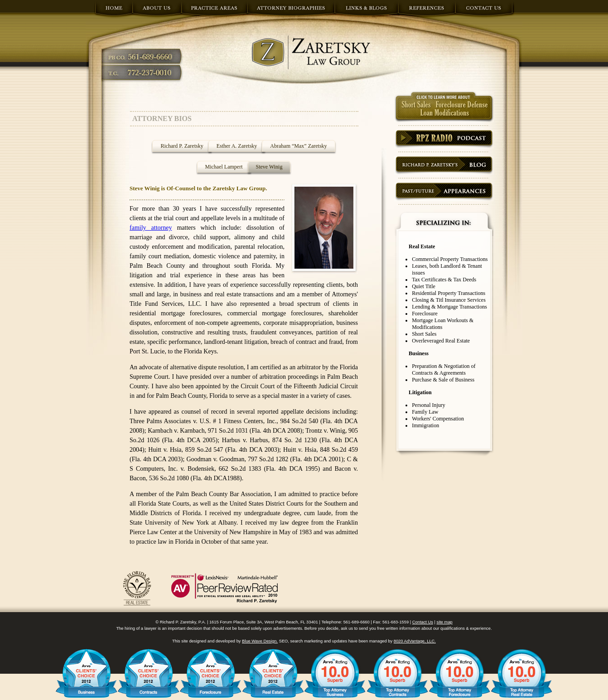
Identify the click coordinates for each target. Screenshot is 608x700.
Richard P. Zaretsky (182, 146)
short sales (444, 106)
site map (445, 622)
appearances (444, 192)
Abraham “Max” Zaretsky (298, 146)
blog (444, 166)
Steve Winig (269, 167)
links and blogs (367, 10)
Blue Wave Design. (260, 641)
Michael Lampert (224, 167)
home (113, 10)
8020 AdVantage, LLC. (415, 641)
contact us (485, 10)
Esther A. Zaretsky (237, 146)
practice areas (214, 10)
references (427, 10)
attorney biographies (291, 10)
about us (157, 10)
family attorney (151, 228)
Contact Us (423, 622)
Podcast (444, 139)
